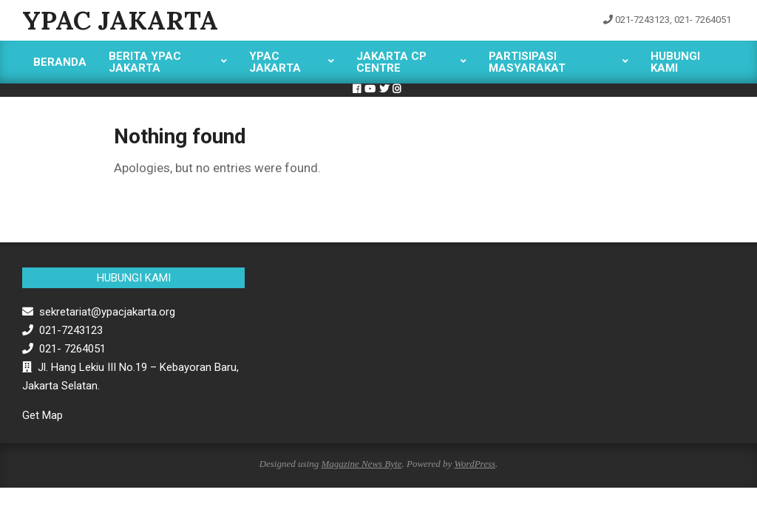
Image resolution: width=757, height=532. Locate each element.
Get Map (43, 415)
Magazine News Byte (361, 464)
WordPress (475, 464)
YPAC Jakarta (120, 20)
